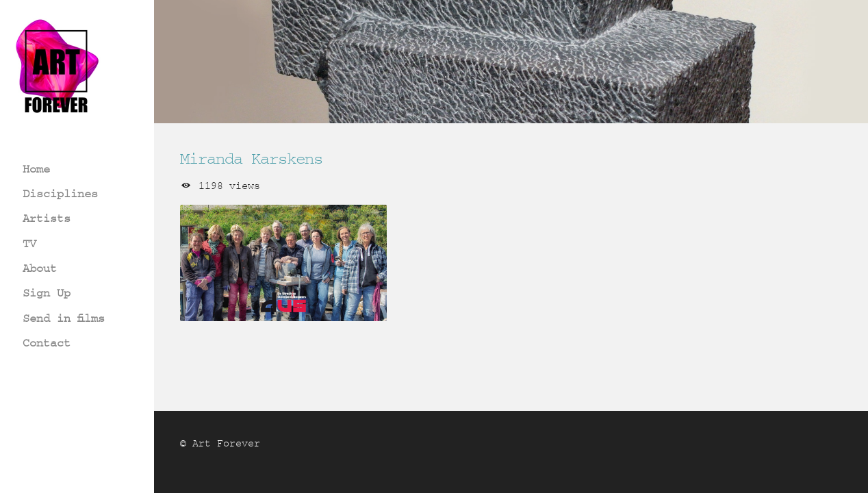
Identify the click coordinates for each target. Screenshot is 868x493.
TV (29, 243)
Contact (47, 343)
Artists (47, 218)
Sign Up (47, 293)
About (40, 268)
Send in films (64, 318)
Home (36, 169)
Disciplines (60, 193)
